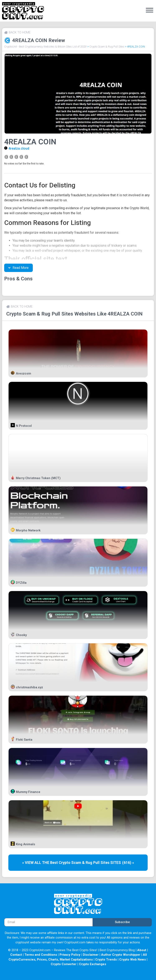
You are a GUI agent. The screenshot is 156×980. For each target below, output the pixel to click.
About (142, 950)
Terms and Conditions (41, 955)
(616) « (128, 863)
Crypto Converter (64, 964)
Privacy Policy (70, 955)
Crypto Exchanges (93, 964)
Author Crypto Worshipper (121, 955)
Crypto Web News (133, 959)
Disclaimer (91, 955)
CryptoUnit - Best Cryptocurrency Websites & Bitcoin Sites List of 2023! (45, 47)
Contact (16, 955)
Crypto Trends (106, 959)
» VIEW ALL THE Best (40, 863)
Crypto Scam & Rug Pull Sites (107, 47)
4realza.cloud (19, 148)
